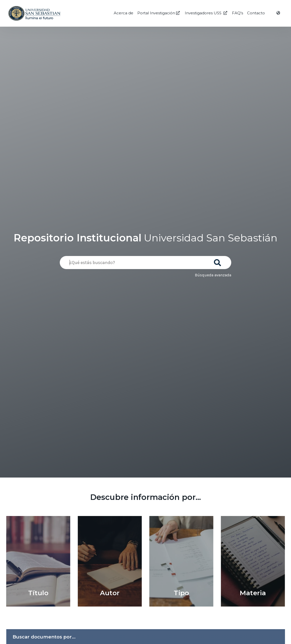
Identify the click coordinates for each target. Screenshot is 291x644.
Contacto (256, 13)
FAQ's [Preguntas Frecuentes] (238, 13)
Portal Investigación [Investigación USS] (159, 13)
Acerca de (124, 13)
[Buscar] (218, 261)
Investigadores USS (207, 13)
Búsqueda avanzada (213, 275)
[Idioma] (279, 13)
